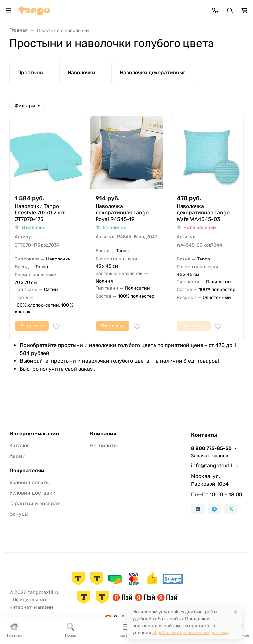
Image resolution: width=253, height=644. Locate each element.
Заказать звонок (210, 456)
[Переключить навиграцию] (9, 11)
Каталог (19, 446)
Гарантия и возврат (34, 503)
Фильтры (25, 106)
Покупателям (27, 471)
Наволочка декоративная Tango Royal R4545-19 (122, 213)
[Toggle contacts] (215, 11)
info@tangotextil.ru (215, 466)
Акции (17, 456)
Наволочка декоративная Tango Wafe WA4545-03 (203, 213)
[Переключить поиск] (230, 11)
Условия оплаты (29, 482)
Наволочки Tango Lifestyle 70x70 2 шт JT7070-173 (40, 213)
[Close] (235, 612)
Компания (103, 434)
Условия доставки (32, 493)
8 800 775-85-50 (211, 448)
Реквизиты (104, 446)
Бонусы (19, 514)
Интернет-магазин (34, 434)
